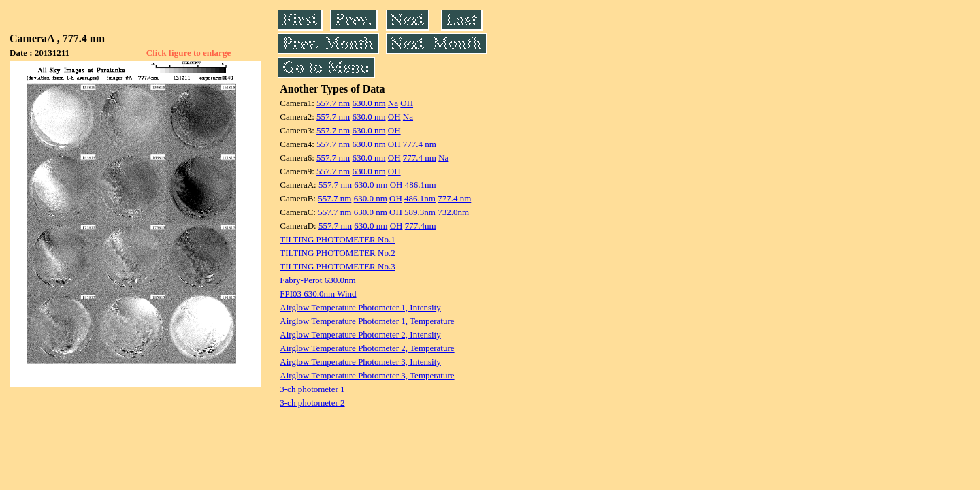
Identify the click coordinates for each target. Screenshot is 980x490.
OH (407, 103)
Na (393, 103)
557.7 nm (333, 103)
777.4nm (421, 226)
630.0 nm (369, 103)
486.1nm (421, 185)
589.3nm (420, 212)
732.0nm (453, 212)
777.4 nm (420, 144)
